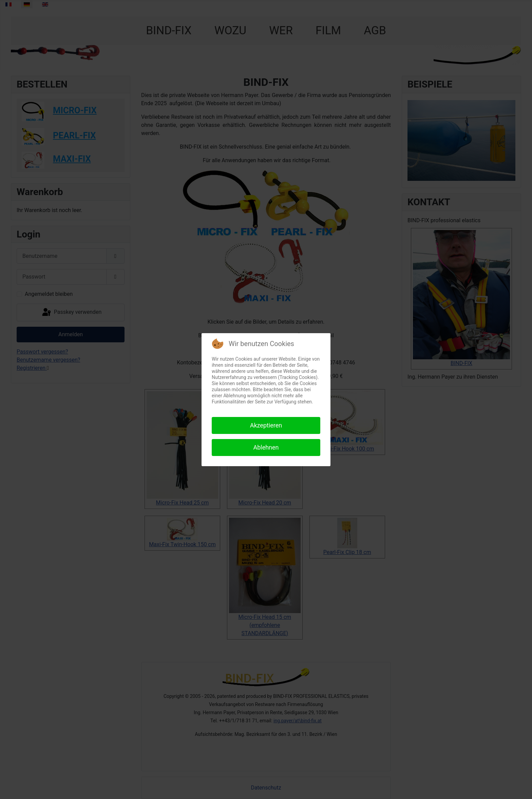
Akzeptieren (266, 425)
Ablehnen (266, 447)
